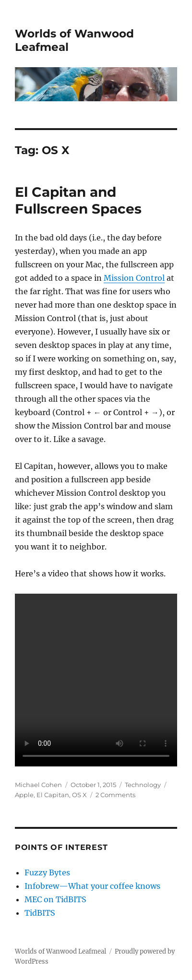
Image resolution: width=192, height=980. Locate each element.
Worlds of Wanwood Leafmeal (60, 951)
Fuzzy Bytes (47, 872)
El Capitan (53, 795)
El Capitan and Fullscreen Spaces (78, 200)
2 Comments (115, 795)
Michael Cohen (38, 785)
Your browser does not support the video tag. (96, 680)
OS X (79, 795)
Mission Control (134, 278)
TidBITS (40, 913)
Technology (143, 785)
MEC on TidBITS (55, 899)
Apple (24, 795)
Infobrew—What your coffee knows (92, 886)
